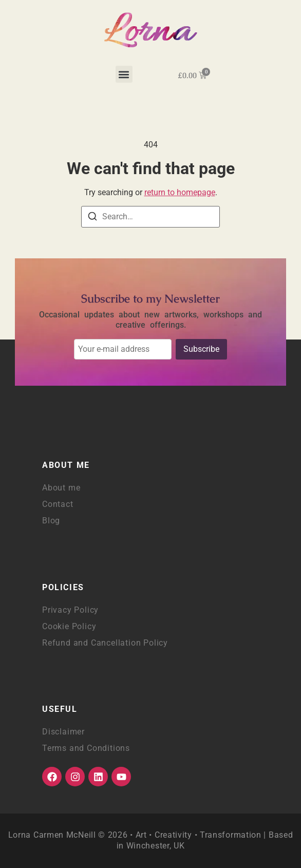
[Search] (92, 218)
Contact (58, 504)
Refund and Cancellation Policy (105, 643)
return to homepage (180, 192)
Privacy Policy (70, 610)
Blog (51, 521)
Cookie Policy (69, 626)
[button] (124, 74)
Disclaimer (63, 732)
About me (61, 488)
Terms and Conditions (86, 748)
